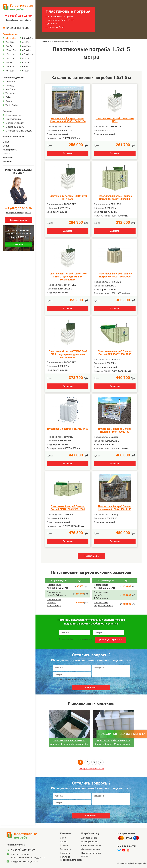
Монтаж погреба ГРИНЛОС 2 (113, 741)
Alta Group (11, 89)
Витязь (9, 101)
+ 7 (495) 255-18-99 (18, 16)
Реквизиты (9, 162)
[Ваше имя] (72, 668)
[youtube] (124, 850)
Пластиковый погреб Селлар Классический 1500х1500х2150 (68, 120)
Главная (43, 41)
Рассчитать (18, 245)
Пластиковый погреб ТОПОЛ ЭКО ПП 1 (115, 120)
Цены (6, 146)
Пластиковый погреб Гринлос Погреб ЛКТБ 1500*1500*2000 (68, 508)
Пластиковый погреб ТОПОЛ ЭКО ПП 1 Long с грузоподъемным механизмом (68, 354)
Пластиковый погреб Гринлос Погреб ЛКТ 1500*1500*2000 (115, 353)
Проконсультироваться (110, 640)
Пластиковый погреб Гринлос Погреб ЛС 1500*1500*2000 (115, 197)
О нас (6, 142)
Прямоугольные (14, 119)
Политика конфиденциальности (71, 858)
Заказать (68, 153)
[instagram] (128, 850)
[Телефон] (72, 674)
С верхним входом (15, 127)
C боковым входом (15, 123)
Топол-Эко (11, 93)
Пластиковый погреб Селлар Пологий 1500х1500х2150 (115, 430)
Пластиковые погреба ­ (54, 603)
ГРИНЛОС (11, 82)
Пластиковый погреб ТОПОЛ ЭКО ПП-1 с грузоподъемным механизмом (68, 277)
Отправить (91, 688)
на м (11, 38)
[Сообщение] (111, 671)
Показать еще (91, 556)
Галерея (64, 842)
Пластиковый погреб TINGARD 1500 (68, 429)
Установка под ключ (14, 137)
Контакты (8, 158)
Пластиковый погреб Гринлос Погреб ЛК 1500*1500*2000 (115, 275)
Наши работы (10, 150)
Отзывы (64, 845)
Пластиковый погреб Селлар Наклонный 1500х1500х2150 (115, 508)
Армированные (13, 115)
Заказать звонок (18, 220)
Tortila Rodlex (12, 105)
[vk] (119, 850)
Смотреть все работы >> (91, 769)
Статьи (7, 154)
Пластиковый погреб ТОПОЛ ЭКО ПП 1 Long (68, 197)
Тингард (9, 85)
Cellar (8, 97)
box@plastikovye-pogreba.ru (18, 20)
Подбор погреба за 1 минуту (122, 734)
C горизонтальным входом (19, 131)
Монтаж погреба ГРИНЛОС (69, 741)
